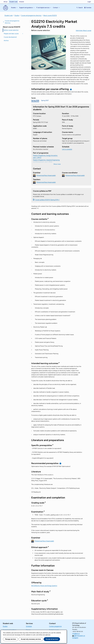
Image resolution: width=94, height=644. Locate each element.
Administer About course (84, 30)
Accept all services (52, 639)
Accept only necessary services (31, 639)
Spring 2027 (45, 100)
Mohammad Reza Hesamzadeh (46, 175)
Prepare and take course (11, 34)
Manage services (10, 639)
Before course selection (11, 30)
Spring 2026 (35, 100)
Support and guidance (10, 630)
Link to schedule (67, 149)
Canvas (28, 630)
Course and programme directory (31, 15)
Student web (13, 2)
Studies (17, 15)
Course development (10, 37)
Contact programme (55, 626)
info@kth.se (76, 634)
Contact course (54, 630)
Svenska (89, 8)
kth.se (6, 2)
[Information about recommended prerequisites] (60, 463)
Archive (6, 41)
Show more (57, 164)
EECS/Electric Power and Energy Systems (44, 586)
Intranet (22, 2)
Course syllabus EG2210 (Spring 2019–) (47, 200)
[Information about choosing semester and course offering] (71, 89)
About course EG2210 (50, 15)
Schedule (29, 626)
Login (89, 2)
